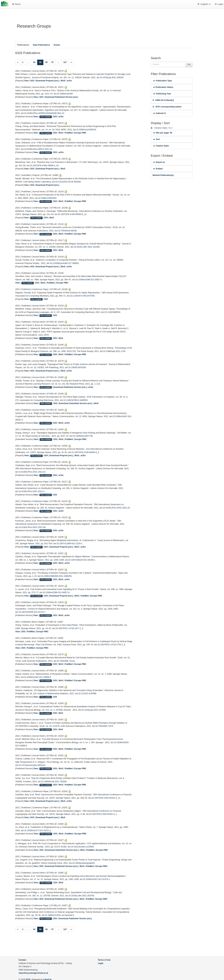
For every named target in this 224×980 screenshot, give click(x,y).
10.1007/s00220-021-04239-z (82, 560)
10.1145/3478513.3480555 (75, 400)
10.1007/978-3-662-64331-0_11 (106, 798)
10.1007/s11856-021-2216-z (69, 544)
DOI (32, 81)
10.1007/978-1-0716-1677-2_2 (69, 628)
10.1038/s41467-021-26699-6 (38, 677)
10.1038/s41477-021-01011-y (37, 831)
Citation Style (161, 146)
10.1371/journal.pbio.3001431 (32, 765)
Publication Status (163, 87)
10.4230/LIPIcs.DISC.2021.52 (32, 472)
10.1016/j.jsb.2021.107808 (94, 710)
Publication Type (162, 81)
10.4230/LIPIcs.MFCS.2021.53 (38, 149)
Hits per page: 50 (163, 133)
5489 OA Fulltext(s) (163, 100)
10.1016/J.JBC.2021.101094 (87, 247)
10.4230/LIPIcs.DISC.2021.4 (31, 491)
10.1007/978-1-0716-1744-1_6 (111, 645)
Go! (189, 64)
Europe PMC (80, 133)
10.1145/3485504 (112, 312)
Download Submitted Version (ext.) (76, 403)
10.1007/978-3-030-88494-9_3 (85, 452)
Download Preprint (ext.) (47, 81)
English (204, 4)
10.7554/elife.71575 (104, 726)
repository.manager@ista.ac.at (33, 973)
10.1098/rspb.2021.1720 (114, 351)
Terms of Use (104, 960)
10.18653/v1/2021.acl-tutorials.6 (59, 915)
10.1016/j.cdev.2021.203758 (81, 896)
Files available (46, 117)
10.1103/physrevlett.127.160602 (64, 263)
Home (16, 4)
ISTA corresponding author (167, 107)
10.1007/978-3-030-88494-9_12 (72, 214)
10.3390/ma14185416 (86, 130)
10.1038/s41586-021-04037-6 (56, 592)
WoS (63, 81)
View (26, 81)
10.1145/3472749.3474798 (82, 296)
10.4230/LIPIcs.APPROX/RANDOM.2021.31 (44, 113)
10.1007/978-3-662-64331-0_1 (103, 814)
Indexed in (159, 113)
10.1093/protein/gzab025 (83, 863)
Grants (57, 45)
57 (53, 62)
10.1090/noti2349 (65, 94)
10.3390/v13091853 (47, 198)
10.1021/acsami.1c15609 (82, 847)
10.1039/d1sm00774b (83, 436)
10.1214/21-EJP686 (87, 694)
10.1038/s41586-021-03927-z (89, 280)
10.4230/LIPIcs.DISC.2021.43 (116, 508)
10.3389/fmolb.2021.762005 (54, 782)
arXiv (69, 81)
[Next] (71, 62)
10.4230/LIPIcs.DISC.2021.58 (32, 527)
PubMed (69, 133)
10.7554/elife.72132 (66, 661)
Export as (159, 162)
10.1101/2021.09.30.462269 (68, 182)
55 (41, 62)
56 (46, 62)
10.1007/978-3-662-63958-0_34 (44, 166)
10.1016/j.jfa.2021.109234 (112, 78)
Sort (156, 139)
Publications (23, 45)
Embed (158, 169)
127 (65, 62)
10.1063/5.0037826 (77, 367)
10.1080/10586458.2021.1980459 (56, 576)
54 (34, 62)
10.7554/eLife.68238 (67, 231)
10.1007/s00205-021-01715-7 (32, 612)
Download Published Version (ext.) (61, 97)
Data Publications (41, 45)
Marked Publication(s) (163, 175)
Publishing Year (162, 94)
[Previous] (18, 62)
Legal (101, 963)
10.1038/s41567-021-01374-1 (96, 879)
